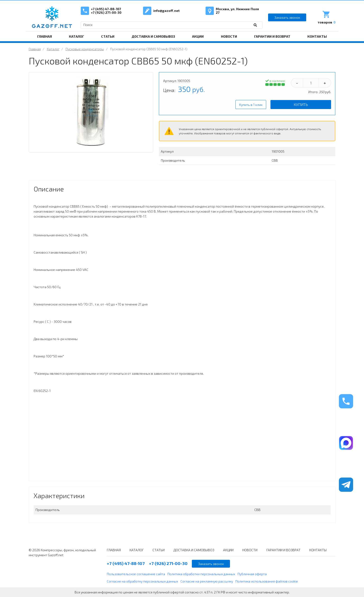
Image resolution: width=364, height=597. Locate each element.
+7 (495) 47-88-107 (106, 9)
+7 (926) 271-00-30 (106, 12)
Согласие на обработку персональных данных (142, 581)
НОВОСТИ (229, 36)
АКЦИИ (198, 36)
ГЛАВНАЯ (45, 36)
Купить (301, 104)
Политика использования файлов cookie (267, 581)
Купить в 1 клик (251, 105)
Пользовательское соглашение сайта (136, 574)
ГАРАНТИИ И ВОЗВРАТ (272, 36)
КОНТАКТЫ (317, 36)
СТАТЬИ (108, 36)
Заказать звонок (287, 17)
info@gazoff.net (166, 11)
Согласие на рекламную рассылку (207, 581)
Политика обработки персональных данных (201, 574)
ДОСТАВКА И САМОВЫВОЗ (153, 36)
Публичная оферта (252, 574)
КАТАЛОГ (76, 36)
